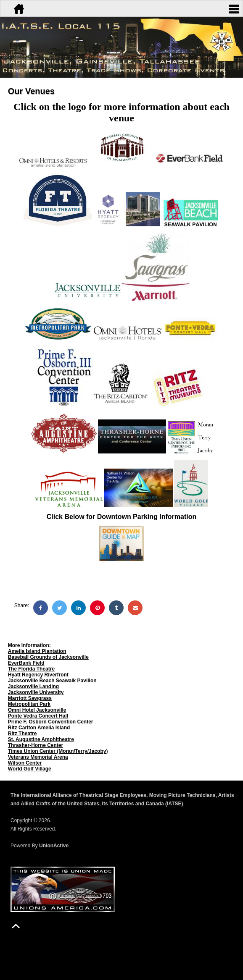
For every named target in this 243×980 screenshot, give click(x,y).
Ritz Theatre (22, 734)
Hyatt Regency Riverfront (38, 675)
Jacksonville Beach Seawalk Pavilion (52, 681)
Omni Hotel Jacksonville (37, 710)
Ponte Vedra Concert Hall (38, 716)
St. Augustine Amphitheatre (41, 739)
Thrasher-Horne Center (36, 745)
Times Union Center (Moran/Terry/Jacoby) (58, 751)
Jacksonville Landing (33, 687)
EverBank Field (26, 663)
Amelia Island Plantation (37, 651)
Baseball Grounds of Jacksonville (48, 657)
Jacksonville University (36, 692)
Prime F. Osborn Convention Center (51, 722)
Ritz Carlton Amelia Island (39, 728)
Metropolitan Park (29, 704)
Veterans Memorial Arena (38, 757)
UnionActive (54, 846)
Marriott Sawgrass (30, 698)
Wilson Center (25, 763)
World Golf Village (30, 769)
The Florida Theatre (31, 669)
